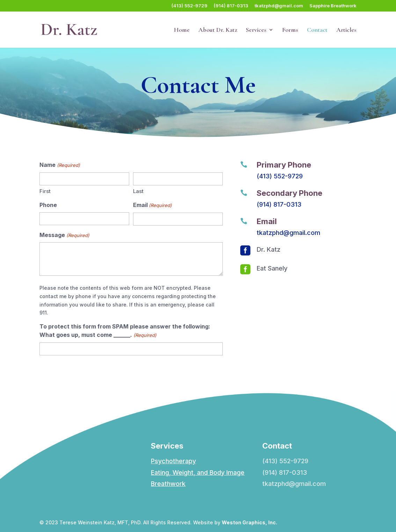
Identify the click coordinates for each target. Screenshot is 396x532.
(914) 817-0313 (231, 6)
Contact (317, 30)
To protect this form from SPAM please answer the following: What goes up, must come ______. (125, 331)
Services (256, 30)
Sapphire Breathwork (333, 6)
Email (152, 206)
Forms (290, 30)
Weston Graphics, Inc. (250, 522)
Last (138, 191)
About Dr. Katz (218, 30)
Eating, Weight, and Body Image (198, 472)
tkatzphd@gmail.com (279, 6)
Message (64, 236)
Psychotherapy (173, 461)
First (45, 191)
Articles (346, 30)
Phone (48, 205)
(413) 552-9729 (189, 6)
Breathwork (168, 484)
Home (182, 30)
